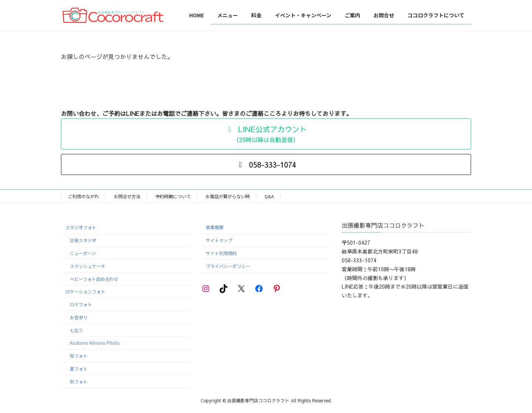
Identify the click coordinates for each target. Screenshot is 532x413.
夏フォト (79, 369)
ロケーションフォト (85, 291)
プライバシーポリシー (228, 266)
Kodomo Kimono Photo (95, 343)
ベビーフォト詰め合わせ (94, 278)
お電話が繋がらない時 (228, 196)
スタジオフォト (81, 227)
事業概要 (215, 227)
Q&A (269, 196)
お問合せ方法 (127, 196)
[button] (266, 134)
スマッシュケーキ (88, 266)
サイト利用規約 (221, 253)
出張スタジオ (83, 240)
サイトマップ (219, 240)
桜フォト (79, 356)
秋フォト (79, 381)
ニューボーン (83, 253)
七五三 (76, 330)
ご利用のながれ (83, 196)
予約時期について (173, 196)
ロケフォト (81, 304)
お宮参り (79, 317)
